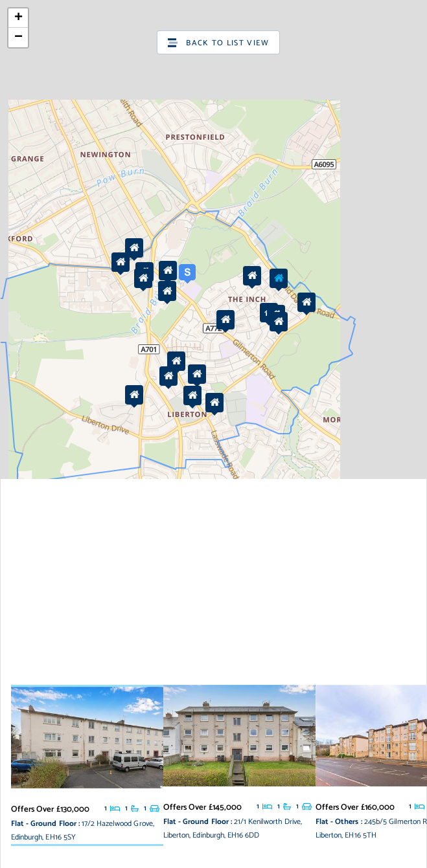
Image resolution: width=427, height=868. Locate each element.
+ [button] (18, 18)
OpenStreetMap (358, 670)
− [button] (18, 38)
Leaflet (278, 670)
